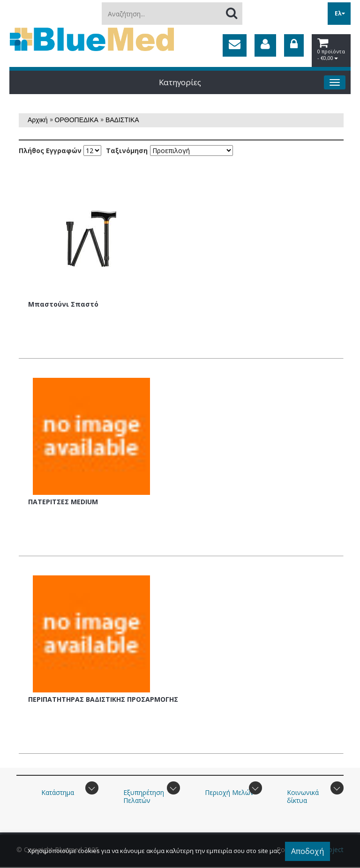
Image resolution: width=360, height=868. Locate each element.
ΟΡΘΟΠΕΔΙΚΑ (77, 120)
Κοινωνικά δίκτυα (303, 796)
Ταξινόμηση (127, 151)
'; (92, 151)
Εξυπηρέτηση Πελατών (144, 796)
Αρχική (38, 120)
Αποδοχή (307, 851)
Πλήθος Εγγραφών (50, 151)
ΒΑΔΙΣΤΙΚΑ (122, 120)
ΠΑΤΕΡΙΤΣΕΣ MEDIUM (63, 502)
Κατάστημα (58, 792)
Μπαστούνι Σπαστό (63, 304)
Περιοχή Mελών (229, 792)
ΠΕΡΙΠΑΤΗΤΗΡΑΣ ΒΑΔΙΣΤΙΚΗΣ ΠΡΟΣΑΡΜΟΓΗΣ (103, 699)
